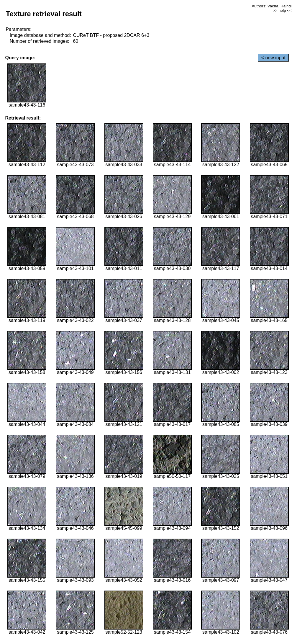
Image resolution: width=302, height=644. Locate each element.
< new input (273, 58)
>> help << (282, 10)
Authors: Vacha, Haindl (271, 6)
